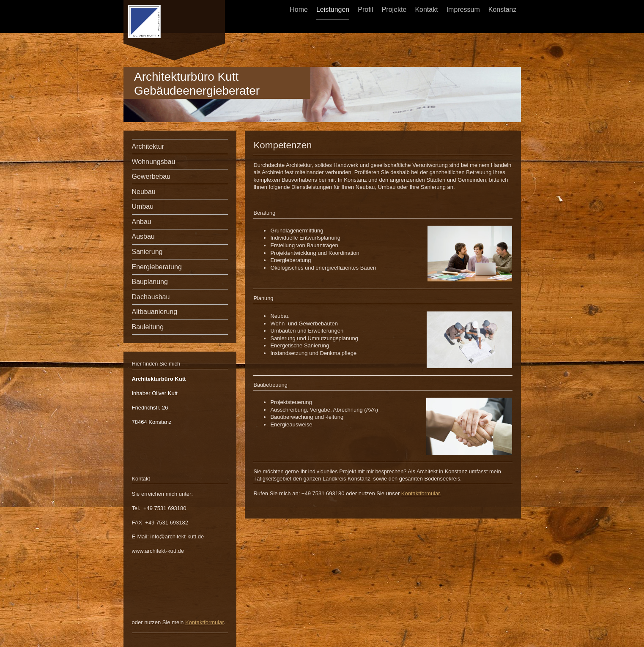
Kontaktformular (204, 622)
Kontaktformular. (421, 493)
